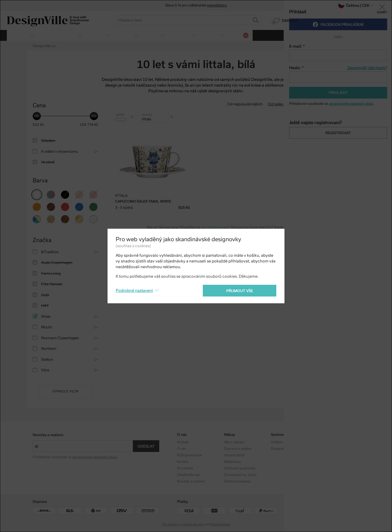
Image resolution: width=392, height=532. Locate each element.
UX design (170, 524)
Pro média (185, 468)
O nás (181, 449)
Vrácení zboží (234, 455)
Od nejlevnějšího (282, 104)
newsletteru (217, 6)
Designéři (278, 449)
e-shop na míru (193, 524)
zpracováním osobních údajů (95, 457)
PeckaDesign (220, 524)
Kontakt (183, 442)
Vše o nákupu (234, 442)
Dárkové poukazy (238, 481)
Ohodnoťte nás (188, 475)
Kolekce (277, 442)
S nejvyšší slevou (345, 104)
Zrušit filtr (133, 115)
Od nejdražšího (313, 104)
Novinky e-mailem (48, 435)
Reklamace (232, 462)
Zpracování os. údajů (240, 475)
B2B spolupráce (189, 455)
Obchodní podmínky (240, 468)
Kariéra (183, 462)
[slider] (37, 116)
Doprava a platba (238, 449)
